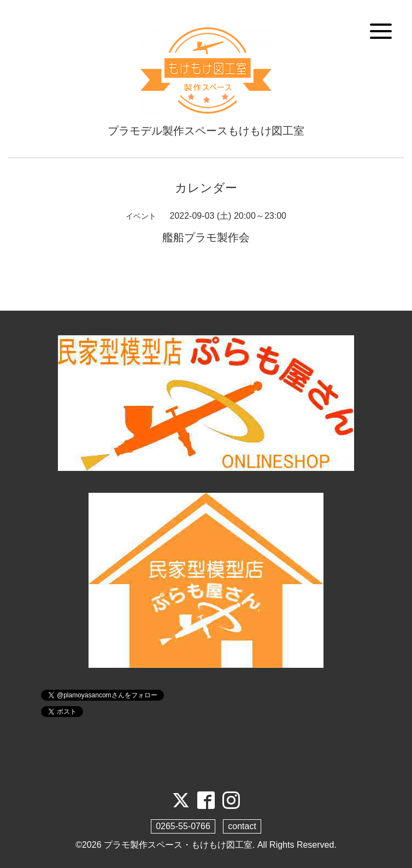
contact (242, 826)
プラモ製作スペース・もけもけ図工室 (178, 845)
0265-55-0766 (183, 826)
